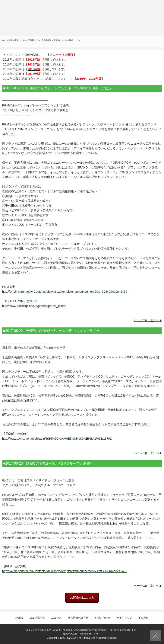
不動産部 (143, 618)
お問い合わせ (102, 618)
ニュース (56, 618)
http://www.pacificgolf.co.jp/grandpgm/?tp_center (34, 306)
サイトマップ (124, 618)
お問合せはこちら (82, 597)
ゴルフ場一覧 (37, 618)
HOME (19, 618)
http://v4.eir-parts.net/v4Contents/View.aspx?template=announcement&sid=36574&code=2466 (65, 571)
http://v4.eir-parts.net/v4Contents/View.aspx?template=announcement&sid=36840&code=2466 (65, 292)
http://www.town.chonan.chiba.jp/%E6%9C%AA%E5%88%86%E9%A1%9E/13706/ (57, 439)
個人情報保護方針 (78, 618)
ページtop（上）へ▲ (148, 320)
